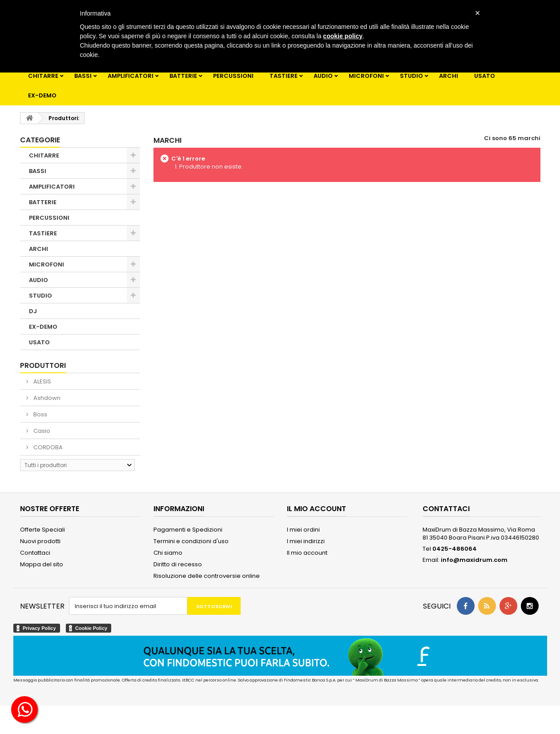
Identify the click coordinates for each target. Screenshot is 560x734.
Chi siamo (168, 553)
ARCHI (449, 76)
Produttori (43, 365)
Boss (40, 414)
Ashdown (46, 398)
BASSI (83, 76)
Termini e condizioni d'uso (191, 541)
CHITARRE (43, 76)
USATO (485, 76)
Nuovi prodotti (40, 541)
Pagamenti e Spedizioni (188, 530)
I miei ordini (303, 530)
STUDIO (411, 76)
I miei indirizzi (306, 541)
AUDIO (323, 76)
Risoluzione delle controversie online (207, 576)
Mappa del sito (42, 564)
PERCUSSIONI (233, 76)
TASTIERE (284, 76)
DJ (33, 311)
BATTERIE (183, 76)
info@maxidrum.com (474, 560)
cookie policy (343, 36)
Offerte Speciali (42, 530)
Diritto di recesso (178, 564)
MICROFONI (366, 76)
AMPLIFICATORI (131, 76)
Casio (41, 431)
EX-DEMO (42, 95)
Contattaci (35, 553)
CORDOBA (47, 447)
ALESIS (42, 381)
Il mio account (307, 553)
